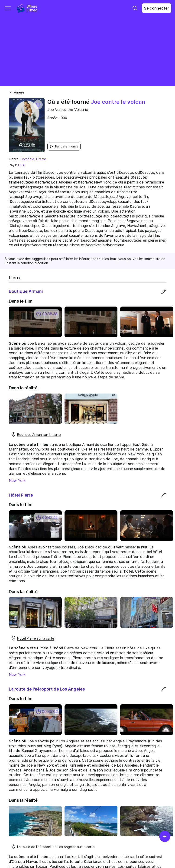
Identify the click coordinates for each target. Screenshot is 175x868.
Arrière (17, 92)
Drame (41, 159)
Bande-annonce (64, 146)
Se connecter (157, 8)
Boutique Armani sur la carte (36, 435)
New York (17, 481)
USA (21, 165)
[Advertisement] (87, 51)
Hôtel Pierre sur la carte (32, 638)
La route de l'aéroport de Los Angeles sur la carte (53, 847)
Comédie (27, 159)
